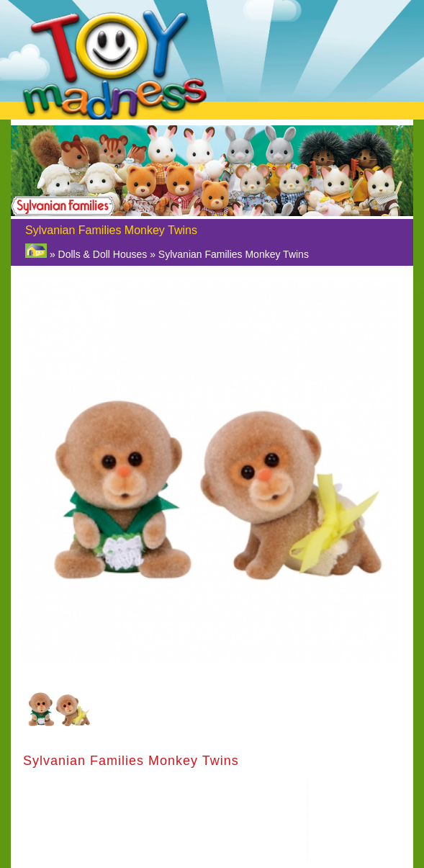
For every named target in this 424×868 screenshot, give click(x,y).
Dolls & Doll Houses (103, 254)
